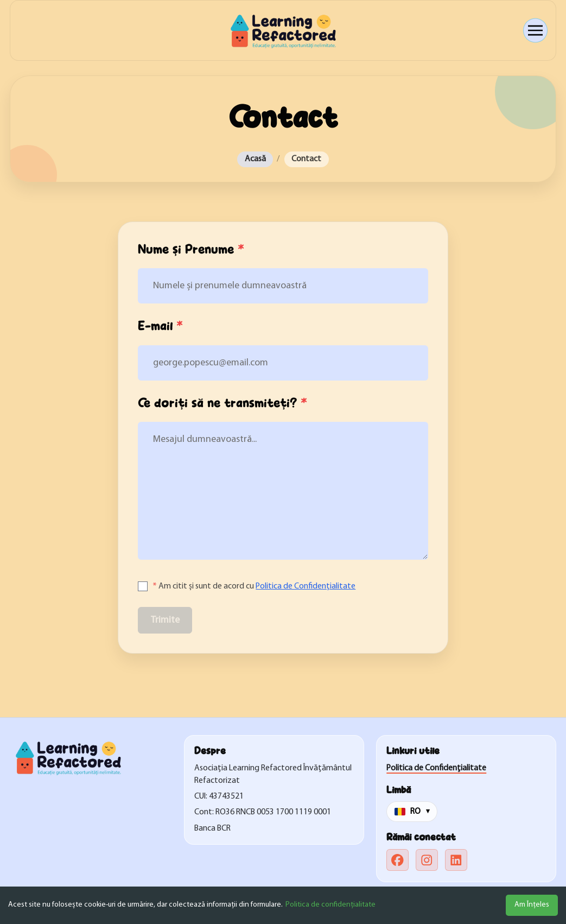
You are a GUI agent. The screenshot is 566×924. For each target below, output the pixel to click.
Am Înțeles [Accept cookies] (532, 905)
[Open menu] (535, 31)
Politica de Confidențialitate (306, 586)
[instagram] (427, 860)
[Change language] (412, 812)
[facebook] (398, 860)
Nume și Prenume (191, 250)
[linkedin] (456, 860)
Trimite (165, 620)
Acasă (255, 159)
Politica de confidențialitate (330, 905)
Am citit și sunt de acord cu (254, 586)
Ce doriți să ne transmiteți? (222, 403)
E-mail (160, 326)
